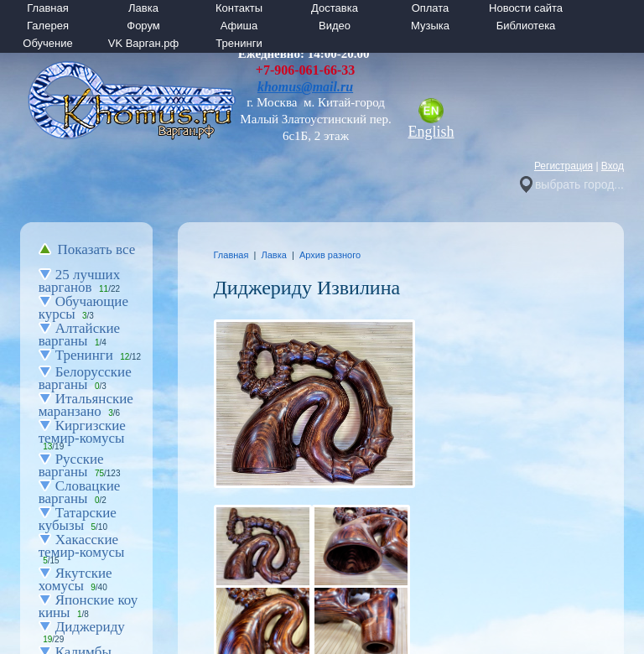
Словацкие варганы (80, 492)
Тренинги (239, 43)
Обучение (47, 43)
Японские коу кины (88, 606)
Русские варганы (71, 465)
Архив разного (330, 255)
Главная (47, 8)
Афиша (239, 26)
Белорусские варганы (85, 378)
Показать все (96, 249)
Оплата (431, 8)
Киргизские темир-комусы (82, 432)
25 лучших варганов (79, 281)
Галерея (48, 26)
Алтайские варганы (80, 335)
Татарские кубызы (78, 519)
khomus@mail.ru (305, 87)
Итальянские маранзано (86, 405)
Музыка (430, 26)
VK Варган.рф (144, 43)
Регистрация (563, 166)
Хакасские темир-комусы (82, 546)
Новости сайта (526, 8)
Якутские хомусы (75, 579)
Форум (143, 26)
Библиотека (526, 26)
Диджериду (90, 627)
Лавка (143, 8)
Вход (613, 166)
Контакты (239, 8)
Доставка (335, 8)
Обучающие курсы (83, 308)
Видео (335, 26)
